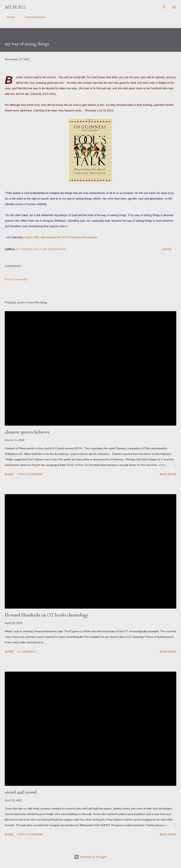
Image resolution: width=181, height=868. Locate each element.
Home (9, 17)
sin (45, 249)
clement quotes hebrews (27, 432)
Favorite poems (33, 17)
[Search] (164, 7)
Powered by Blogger (90, 857)
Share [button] (167, 249)
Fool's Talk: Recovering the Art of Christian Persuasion (61, 237)
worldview (57, 249)
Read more (168, 474)
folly (37, 249)
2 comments (27, 652)
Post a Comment (16, 279)
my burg (15, 7)
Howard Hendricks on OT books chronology (47, 615)
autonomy (24, 249)
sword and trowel (21, 792)
